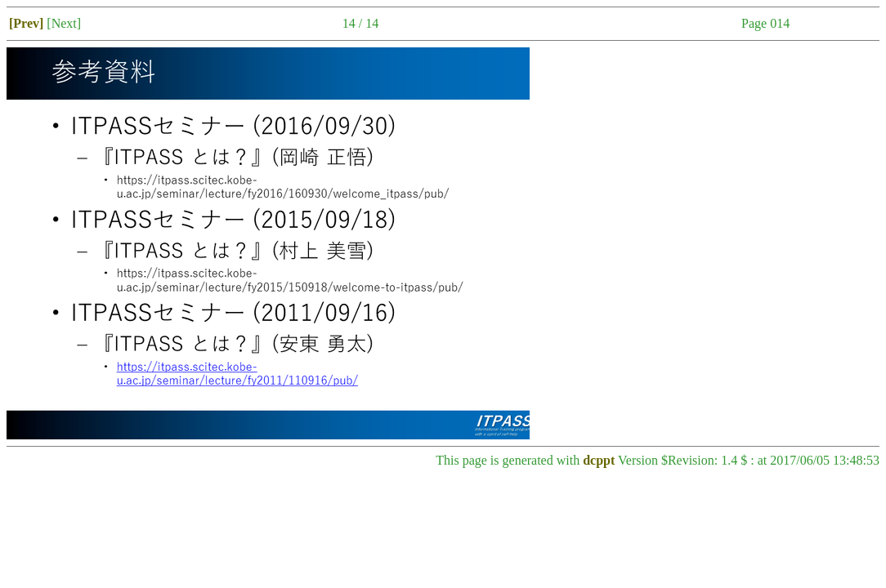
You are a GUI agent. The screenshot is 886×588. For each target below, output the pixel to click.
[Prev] (26, 23)
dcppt (599, 460)
